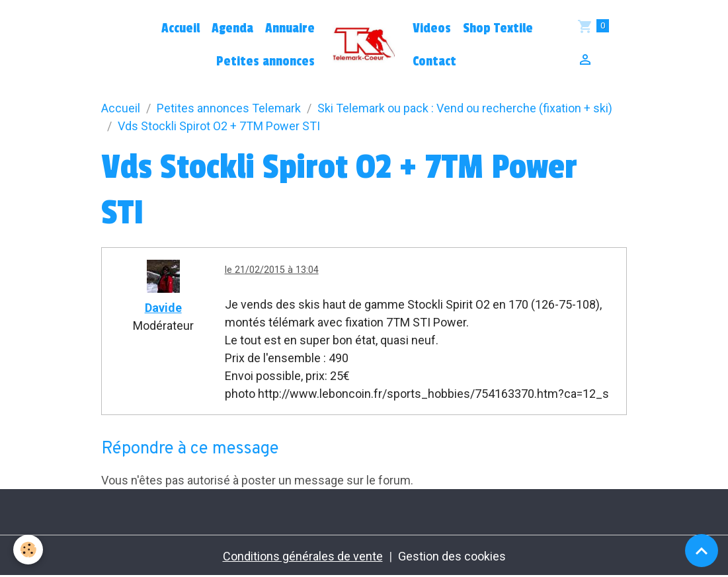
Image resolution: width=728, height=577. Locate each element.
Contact (434, 61)
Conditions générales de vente (303, 556)
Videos (432, 28)
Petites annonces (265, 61)
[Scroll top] (702, 551)
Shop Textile (498, 28)
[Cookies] (28, 550)
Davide (163, 308)
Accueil (181, 28)
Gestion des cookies (452, 556)
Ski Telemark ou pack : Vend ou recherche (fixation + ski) (465, 108)
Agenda (232, 28)
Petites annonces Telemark (229, 108)
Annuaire (290, 28)
